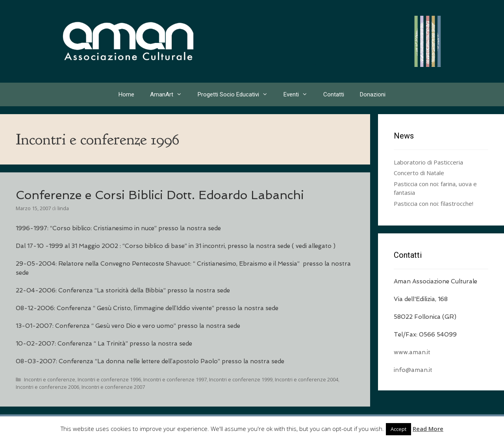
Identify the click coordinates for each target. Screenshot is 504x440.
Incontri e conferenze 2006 (47, 387)
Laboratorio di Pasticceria (428, 162)
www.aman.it (412, 352)
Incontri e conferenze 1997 (175, 379)
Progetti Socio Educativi (237, 94)
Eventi (299, 94)
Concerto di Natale (419, 173)
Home (126, 94)
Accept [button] (398, 429)
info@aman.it (413, 370)
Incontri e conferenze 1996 (109, 379)
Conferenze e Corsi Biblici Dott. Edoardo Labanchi (160, 195)
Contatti (334, 94)
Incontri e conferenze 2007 (113, 387)
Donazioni (373, 94)
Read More (428, 429)
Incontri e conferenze (50, 379)
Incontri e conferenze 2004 (307, 379)
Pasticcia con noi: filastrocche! (434, 203)
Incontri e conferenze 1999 (241, 379)
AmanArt (170, 94)
